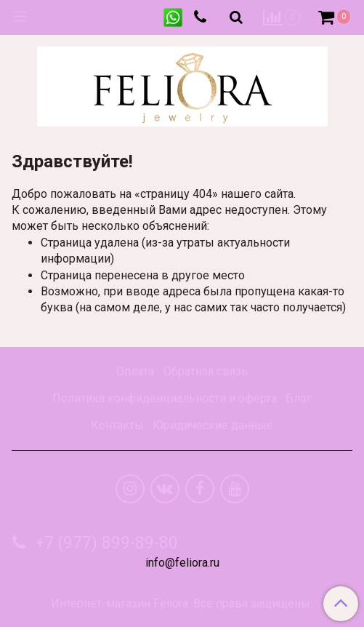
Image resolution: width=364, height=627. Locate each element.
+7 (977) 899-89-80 (105, 543)
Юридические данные (213, 425)
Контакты (117, 425)
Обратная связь (206, 371)
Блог (299, 398)
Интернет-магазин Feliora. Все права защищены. (182, 604)
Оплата (135, 371)
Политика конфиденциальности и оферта (165, 398)
